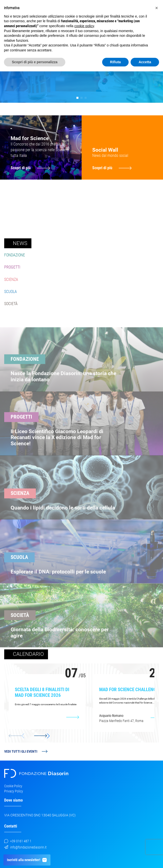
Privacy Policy (14, 791)
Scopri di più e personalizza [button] (35, 62)
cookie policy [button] (84, 26)
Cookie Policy (13, 786)
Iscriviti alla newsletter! (27, 860)
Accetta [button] (145, 62)
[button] (78, 98)
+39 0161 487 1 (18, 841)
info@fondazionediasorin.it (25, 847)
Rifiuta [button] (116, 62)
